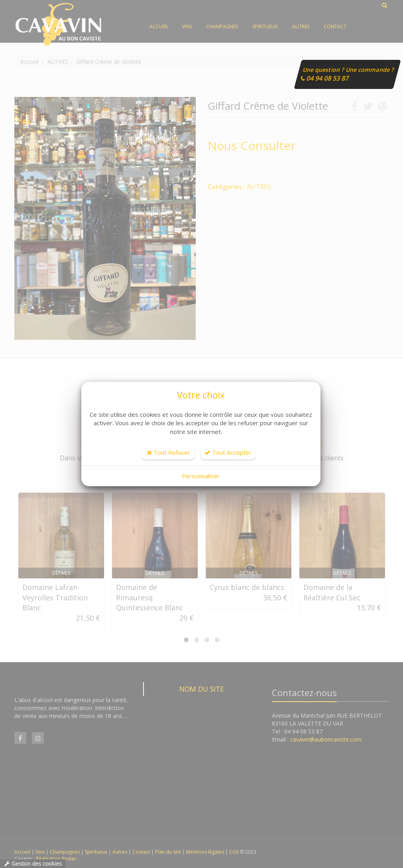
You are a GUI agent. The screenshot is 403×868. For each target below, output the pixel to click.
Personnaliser (201, 476)
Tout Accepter (228, 452)
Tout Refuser (169, 452)
